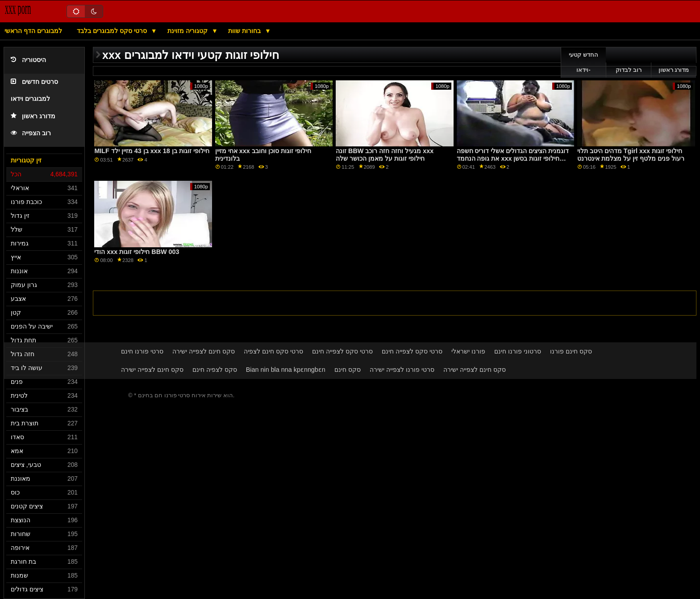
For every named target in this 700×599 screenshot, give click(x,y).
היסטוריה (28, 60)
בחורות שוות (245, 31)
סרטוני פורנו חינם (518, 351)
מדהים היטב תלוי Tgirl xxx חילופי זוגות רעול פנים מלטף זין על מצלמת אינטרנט (631, 155)
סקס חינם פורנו (571, 351)
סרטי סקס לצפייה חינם (342, 351)
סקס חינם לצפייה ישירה (204, 351)
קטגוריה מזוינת (188, 31)
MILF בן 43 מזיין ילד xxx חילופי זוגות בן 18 (152, 151)
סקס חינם (348, 370)
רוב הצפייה (31, 133)
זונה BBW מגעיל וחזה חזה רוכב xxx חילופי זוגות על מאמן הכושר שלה (385, 155)
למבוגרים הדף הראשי (33, 31)
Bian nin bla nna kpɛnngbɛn (286, 370)
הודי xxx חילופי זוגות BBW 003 (137, 252)
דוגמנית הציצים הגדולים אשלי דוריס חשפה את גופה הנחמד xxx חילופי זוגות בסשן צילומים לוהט (513, 158)
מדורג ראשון (33, 116)
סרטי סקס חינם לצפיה (273, 351)
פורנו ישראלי (468, 351)
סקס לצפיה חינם (215, 370)
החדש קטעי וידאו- (583, 62)
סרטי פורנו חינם (142, 351)
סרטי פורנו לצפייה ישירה (402, 370)
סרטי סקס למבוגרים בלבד (113, 31)
